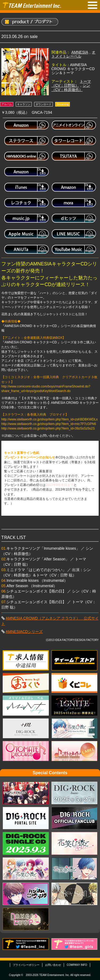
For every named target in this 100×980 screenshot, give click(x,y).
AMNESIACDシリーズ (24, 632)
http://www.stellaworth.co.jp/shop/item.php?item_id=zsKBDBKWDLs (49, 419)
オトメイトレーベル (74, 54)
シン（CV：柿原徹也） (71, 87)
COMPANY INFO (77, 965)
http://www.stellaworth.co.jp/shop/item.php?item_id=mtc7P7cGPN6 (49, 424)
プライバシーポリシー (26, 965)
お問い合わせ (53, 965)
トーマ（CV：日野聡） (71, 83)
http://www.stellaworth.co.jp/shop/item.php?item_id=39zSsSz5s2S (48, 428)
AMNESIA (80, 52)
